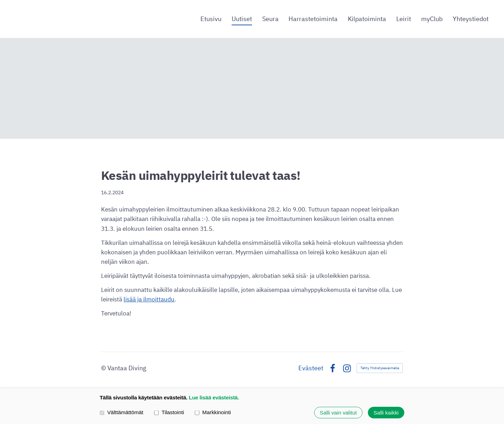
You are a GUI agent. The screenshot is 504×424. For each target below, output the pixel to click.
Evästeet (311, 368)
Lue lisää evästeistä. (214, 397)
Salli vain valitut (338, 413)
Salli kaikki (386, 413)
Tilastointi (169, 413)
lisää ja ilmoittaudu (149, 299)
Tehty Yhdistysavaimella (380, 368)
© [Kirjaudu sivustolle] (104, 368)
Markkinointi (213, 413)
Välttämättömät (121, 413)
